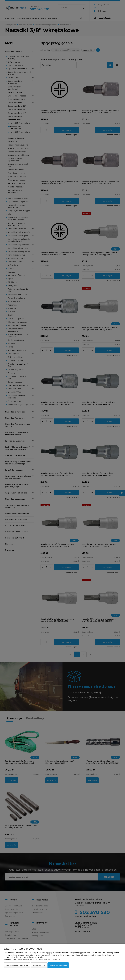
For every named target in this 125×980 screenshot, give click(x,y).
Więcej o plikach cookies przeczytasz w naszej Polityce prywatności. (33, 959)
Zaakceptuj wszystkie (58, 965)
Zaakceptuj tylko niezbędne (17, 965)
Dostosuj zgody (39, 965)
